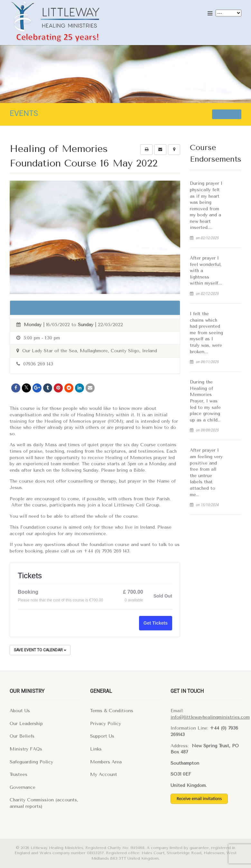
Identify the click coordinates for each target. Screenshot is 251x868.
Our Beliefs (22, 736)
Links (96, 749)
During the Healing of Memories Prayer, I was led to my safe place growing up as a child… (205, 401)
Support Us (102, 736)
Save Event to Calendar (40, 650)
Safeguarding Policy (31, 762)
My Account (104, 774)
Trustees (19, 774)
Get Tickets (156, 623)
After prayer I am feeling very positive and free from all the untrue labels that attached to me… (206, 472)
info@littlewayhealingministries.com (210, 717)
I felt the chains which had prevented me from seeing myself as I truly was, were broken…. (206, 333)
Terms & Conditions (112, 711)
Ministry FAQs (26, 749)
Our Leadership (26, 724)
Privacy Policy (106, 724)
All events (227, 114)
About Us (20, 711)
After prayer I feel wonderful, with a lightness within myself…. (206, 271)
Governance (23, 787)
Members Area (106, 762)
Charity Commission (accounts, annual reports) (44, 803)
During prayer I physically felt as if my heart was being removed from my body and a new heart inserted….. (206, 205)
